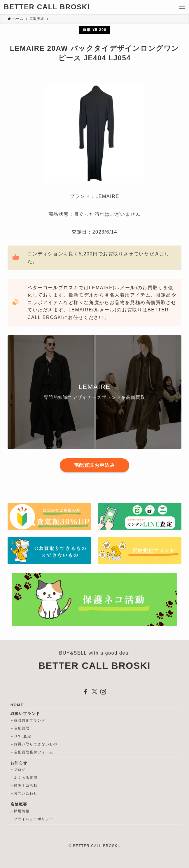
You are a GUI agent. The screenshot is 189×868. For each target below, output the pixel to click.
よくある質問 (26, 778)
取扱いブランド (25, 714)
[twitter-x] (94, 692)
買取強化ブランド (30, 720)
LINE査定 (22, 736)
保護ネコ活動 (26, 785)
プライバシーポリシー (34, 819)
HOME (17, 705)
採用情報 (22, 811)
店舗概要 (19, 804)
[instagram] (103, 692)
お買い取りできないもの (36, 744)
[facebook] (86, 692)
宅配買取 (22, 728)
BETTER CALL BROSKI (47, 7)
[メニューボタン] (182, 7)
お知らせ (19, 763)
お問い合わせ (26, 793)
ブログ (20, 770)
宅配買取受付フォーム (34, 752)
